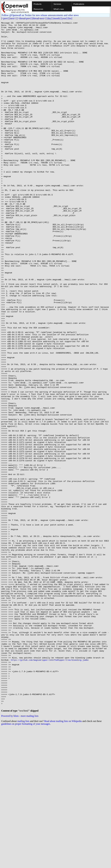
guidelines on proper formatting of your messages (26, 861)
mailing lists (23, 859)
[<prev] (5, 18)
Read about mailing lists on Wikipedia (63, 859)
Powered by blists (10, 853)
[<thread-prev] (24, 18)
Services (57, 4)
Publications (79, 4)
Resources (38, 9)
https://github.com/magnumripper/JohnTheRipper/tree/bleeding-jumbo (50, 788)
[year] (64, 18)
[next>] (13, 18)
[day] (49, 18)
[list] (70, 18)
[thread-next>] (39, 18)
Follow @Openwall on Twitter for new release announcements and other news (40, 15)
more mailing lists (30, 853)
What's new (59, 9)
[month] (57, 18)
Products (37, 4)
